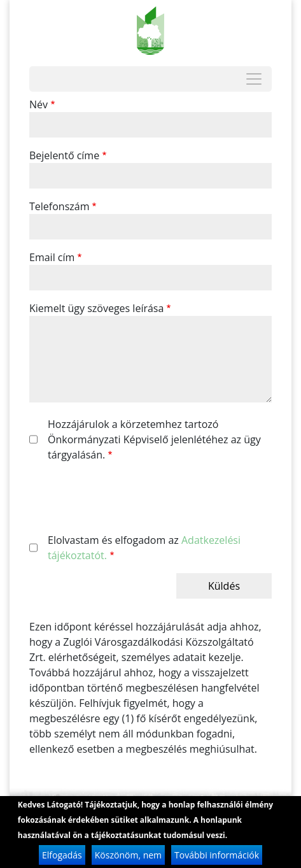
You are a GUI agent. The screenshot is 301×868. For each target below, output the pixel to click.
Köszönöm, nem (128, 856)
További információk (217, 856)
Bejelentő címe (64, 155)
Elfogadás (62, 856)
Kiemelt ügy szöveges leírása (96, 308)
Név (38, 104)
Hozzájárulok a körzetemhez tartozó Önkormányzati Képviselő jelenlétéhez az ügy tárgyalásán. (154, 439)
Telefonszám (59, 206)
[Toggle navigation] (254, 79)
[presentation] (126, 497)
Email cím (52, 257)
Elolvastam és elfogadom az (144, 548)
